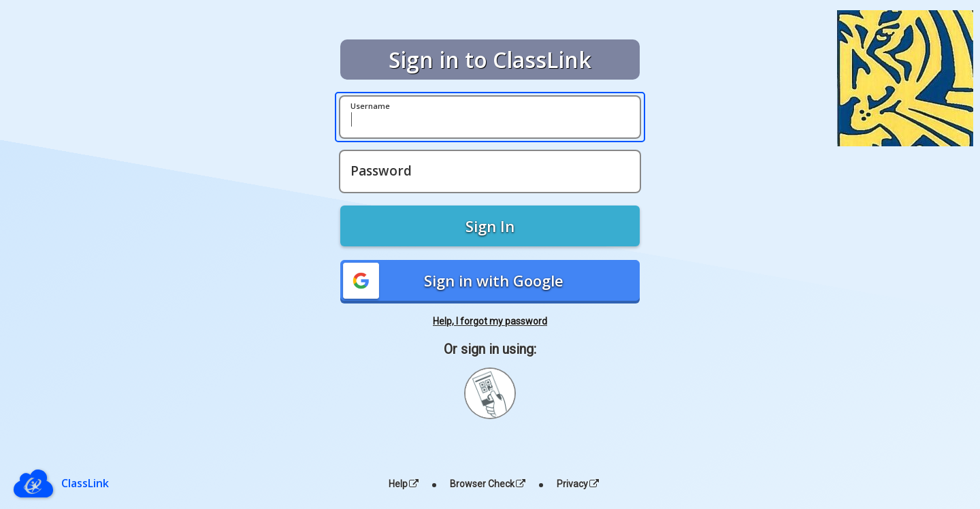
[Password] (490, 171)
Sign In (490, 226)
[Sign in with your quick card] (490, 393)
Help (404, 484)
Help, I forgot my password (490, 321)
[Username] (490, 117)
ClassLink (85, 483)
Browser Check (488, 484)
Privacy (578, 484)
